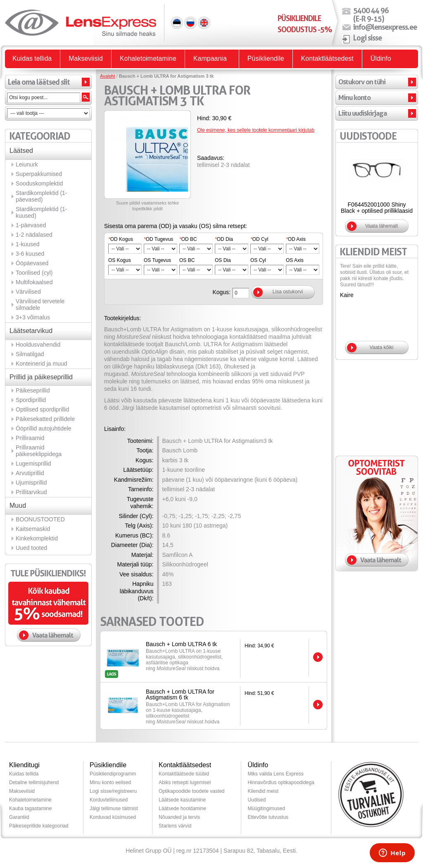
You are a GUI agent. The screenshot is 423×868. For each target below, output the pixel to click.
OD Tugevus (158, 239)
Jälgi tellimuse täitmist (114, 809)
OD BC (188, 239)
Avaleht (108, 76)
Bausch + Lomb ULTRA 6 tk (181, 644)
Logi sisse (367, 38)
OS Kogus (120, 260)
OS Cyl (258, 260)
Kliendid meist (263, 791)
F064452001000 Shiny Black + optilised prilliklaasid (377, 208)
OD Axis (296, 239)
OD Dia (224, 239)
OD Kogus (121, 239)
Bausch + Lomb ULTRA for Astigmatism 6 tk (180, 694)
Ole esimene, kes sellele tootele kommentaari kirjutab (256, 130)
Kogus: (221, 292)
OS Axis (295, 260)
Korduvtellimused (109, 800)
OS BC (187, 260)
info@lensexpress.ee (385, 27)
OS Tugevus (157, 260)
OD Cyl (259, 239)
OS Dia (223, 260)
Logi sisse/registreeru (113, 791)
